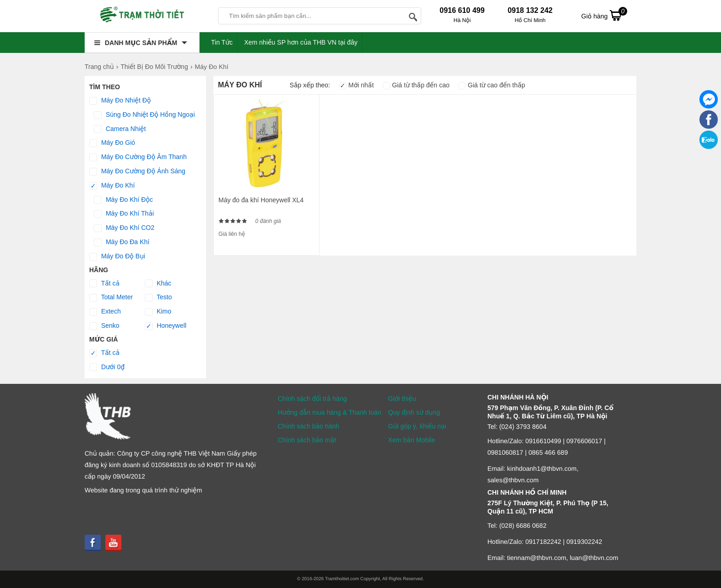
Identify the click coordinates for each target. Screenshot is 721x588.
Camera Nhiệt (120, 129)
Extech (105, 312)
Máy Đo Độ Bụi (117, 257)
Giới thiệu (402, 399)
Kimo (158, 312)
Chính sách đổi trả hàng (312, 399)
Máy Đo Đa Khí (122, 242)
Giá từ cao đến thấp (492, 85)
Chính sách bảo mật (307, 440)
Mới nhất (356, 85)
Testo (158, 297)
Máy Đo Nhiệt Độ (120, 101)
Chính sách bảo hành (309, 426)
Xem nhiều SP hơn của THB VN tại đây (301, 42)
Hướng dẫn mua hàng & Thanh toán (329, 412)
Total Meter (111, 297)
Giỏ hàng (604, 15)
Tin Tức (222, 42)
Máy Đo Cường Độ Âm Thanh (138, 157)
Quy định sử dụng (414, 412)
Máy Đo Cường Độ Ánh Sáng (137, 171)
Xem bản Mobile (412, 440)
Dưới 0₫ (107, 367)
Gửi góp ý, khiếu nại (417, 426)
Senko (104, 326)
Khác (158, 284)
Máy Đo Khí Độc (123, 200)
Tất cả (104, 284)
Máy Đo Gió (112, 143)
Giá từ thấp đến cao (416, 85)
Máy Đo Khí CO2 (124, 228)
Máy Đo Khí (112, 186)
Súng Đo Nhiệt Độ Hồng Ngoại (144, 115)
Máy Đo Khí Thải (124, 214)
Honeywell (166, 326)
